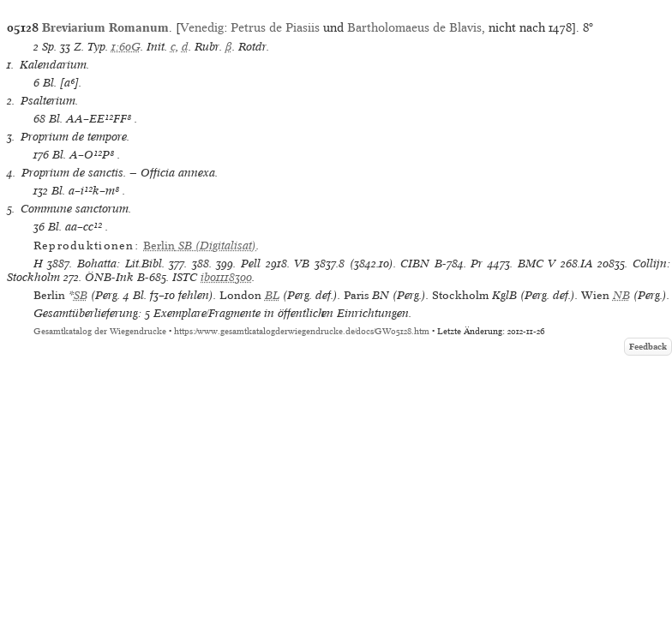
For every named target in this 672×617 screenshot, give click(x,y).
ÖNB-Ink (109, 277)
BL (272, 295)
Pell (251, 264)
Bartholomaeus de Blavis (414, 27)
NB (621, 295)
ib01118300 (226, 277)
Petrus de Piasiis (275, 27)
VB (302, 264)
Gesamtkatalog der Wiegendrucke (100, 331)
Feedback (648, 347)
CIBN (415, 264)
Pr (477, 264)
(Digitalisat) (200, 246)
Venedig (202, 27)
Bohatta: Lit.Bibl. (121, 264)
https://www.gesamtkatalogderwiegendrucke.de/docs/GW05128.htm (302, 331)
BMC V (537, 264)
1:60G (126, 47)
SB (81, 295)
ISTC (185, 277)
